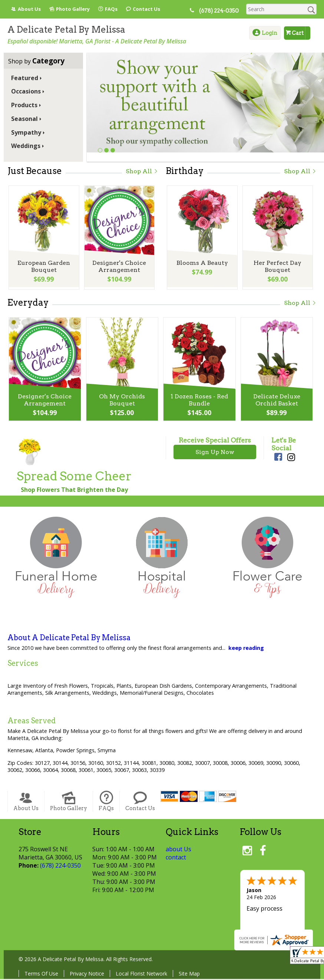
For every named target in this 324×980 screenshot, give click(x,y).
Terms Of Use (41, 975)
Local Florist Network (141, 975)
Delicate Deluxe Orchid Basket (276, 401)
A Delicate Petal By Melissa (66, 29)
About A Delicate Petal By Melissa (69, 639)
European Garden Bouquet (43, 268)
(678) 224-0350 (221, 11)
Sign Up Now (215, 453)
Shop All (142, 171)
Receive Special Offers (215, 441)
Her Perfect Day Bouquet (277, 268)
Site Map (189, 975)
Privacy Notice (87, 975)
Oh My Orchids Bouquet (122, 401)
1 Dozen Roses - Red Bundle (199, 401)
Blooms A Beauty (201, 264)
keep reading (246, 649)
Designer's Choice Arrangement (119, 268)
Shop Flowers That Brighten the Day (74, 491)
